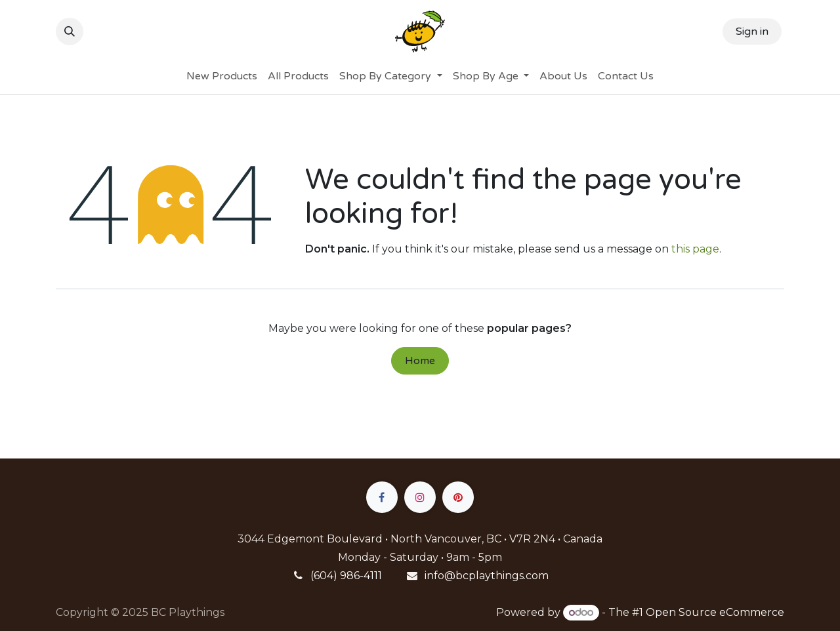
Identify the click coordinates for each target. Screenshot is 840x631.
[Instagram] (420, 497)
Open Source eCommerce (715, 612)
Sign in (752, 31)
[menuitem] (222, 76)
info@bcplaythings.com (487, 576)
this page (695, 249)
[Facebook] (382, 497)
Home (420, 361)
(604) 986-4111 (346, 576)
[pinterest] (458, 497)
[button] (70, 31)
